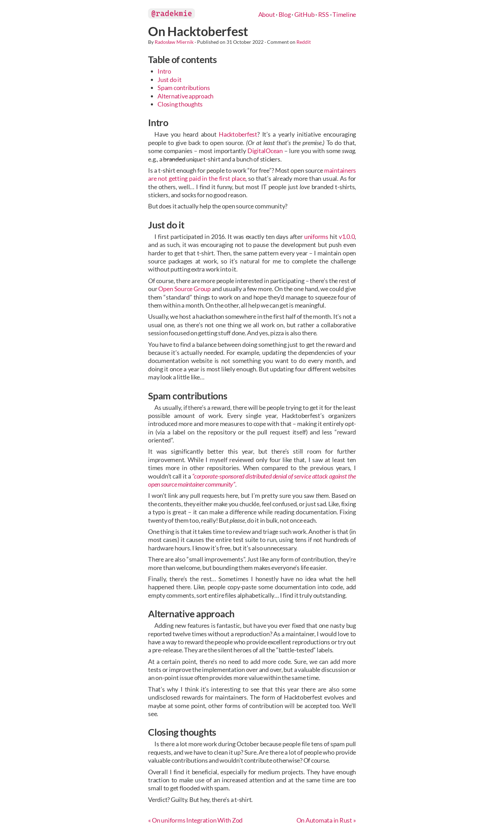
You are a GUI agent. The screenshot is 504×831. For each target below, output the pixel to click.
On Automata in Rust (324, 820)
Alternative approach (185, 96)
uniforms (316, 236)
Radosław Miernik (174, 42)
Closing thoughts (180, 104)
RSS (324, 14)
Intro (164, 71)
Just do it (170, 80)
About (267, 14)
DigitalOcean (265, 151)
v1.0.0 (347, 236)
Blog (285, 14)
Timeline (344, 14)
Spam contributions (184, 88)
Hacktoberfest (238, 134)
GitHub (304, 14)
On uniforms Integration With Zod (197, 820)
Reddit (304, 42)
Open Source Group (184, 289)
